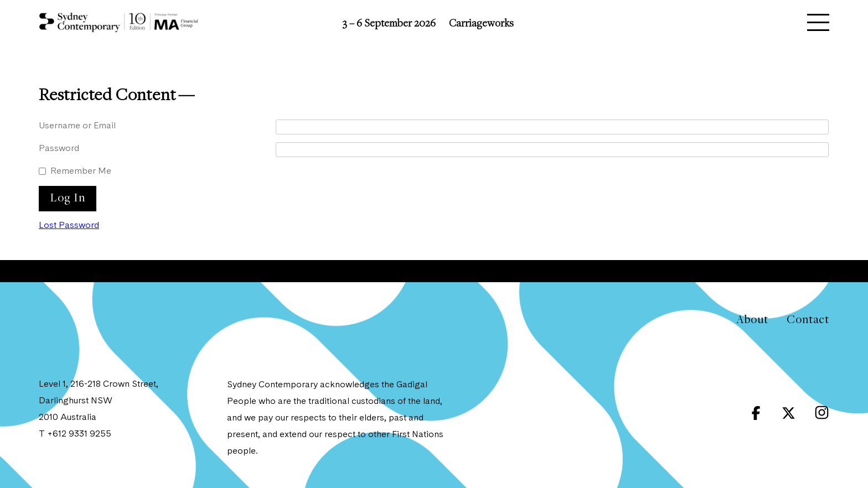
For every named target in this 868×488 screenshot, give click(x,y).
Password (59, 149)
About (752, 319)
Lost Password (69, 226)
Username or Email (77, 126)
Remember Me (81, 172)
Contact (808, 319)
